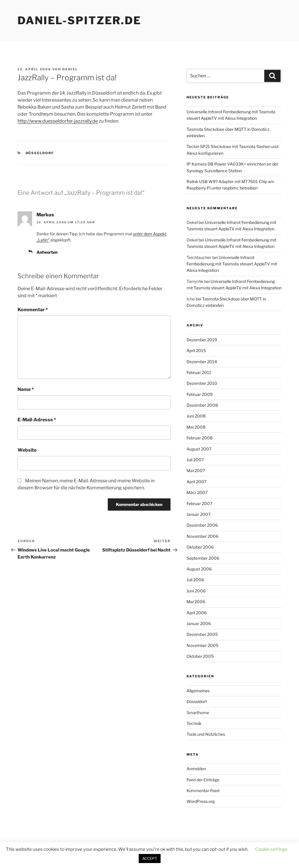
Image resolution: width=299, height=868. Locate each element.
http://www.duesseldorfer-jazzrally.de (58, 121)
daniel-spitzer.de (79, 20)
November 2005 (202, 645)
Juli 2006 (195, 580)
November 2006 (202, 536)
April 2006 (197, 613)
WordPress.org (201, 801)
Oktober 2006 (200, 547)
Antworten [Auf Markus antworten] (47, 252)
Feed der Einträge (203, 780)
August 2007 (199, 449)
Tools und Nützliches (206, 734)
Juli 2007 (195, 460)
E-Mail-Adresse (37, 420)
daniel (70, 69)
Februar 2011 (199, 372)
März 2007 (197, 492)
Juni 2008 (196, 416)
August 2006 (199, 569)
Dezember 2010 (202, 383)
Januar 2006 (199, 623)
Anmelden (196, 769)
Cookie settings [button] (271, 849)
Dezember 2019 (202, 340)
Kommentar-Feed (203, 790)
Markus (45, 215)
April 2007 (197, 482)
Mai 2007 (196, 470)
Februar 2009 (200, 394)
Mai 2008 (196, 427)
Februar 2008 (200, 438)
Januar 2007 (199, 514)
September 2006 (203, 558)
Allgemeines (198, 691)
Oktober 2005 (200, 656)
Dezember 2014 (202, 362)
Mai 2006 (196, 602)
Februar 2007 (199, 503)
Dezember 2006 (202, 525)
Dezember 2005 (202, 634)
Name (26, 389)
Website (27, 450)
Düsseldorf (40, 153)
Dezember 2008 (202, 405)
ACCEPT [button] (150, 858)
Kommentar (33, 310)
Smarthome (198, 713)
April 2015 (196, 350)
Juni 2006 (196, 591)
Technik (194, 723)
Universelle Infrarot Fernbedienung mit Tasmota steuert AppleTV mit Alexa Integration (232, 264)
